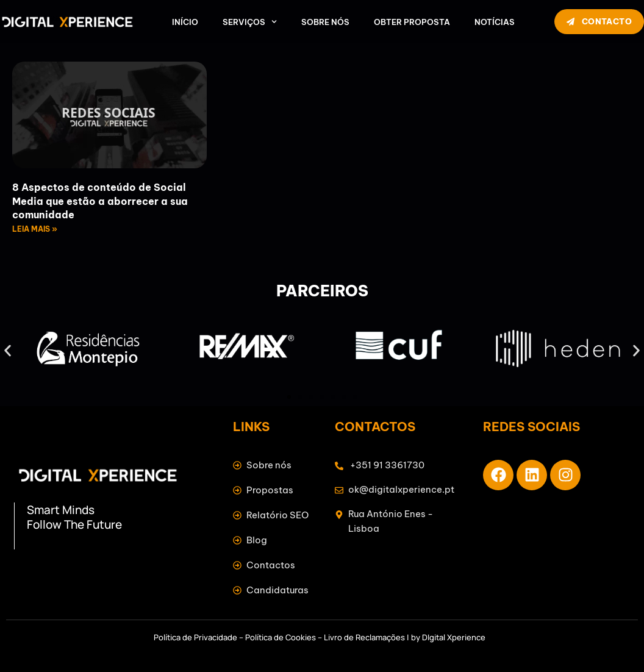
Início (185, 22)
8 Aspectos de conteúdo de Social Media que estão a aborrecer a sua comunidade (100, 201)
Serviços (250, 22)
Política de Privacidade (195, 637)
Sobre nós (325, 22)
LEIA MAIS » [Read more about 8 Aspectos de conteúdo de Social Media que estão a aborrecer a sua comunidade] (35, 229)
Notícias (495, 22)
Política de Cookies (281, 637)
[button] (8, 350)
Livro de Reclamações (364, 637)
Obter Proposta (412, 22)
